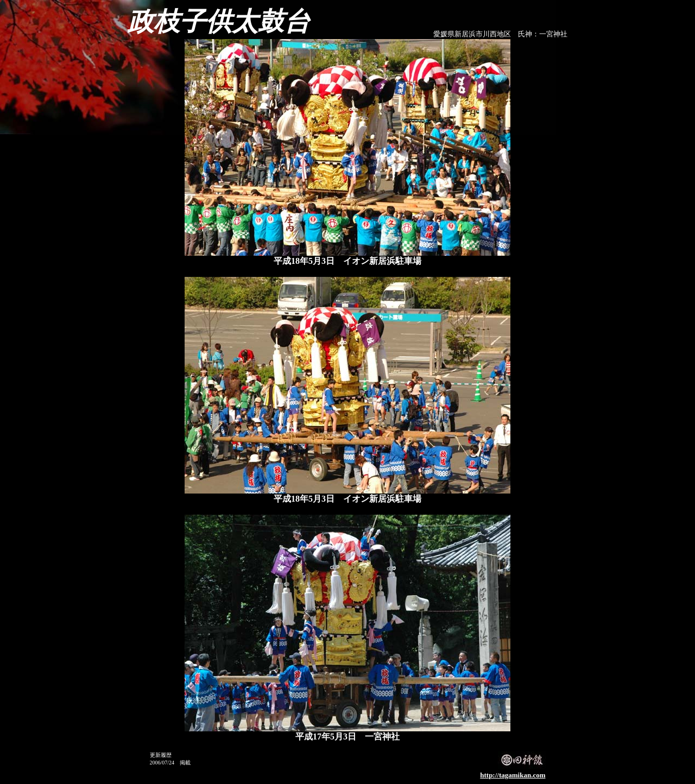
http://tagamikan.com (513, 775)
